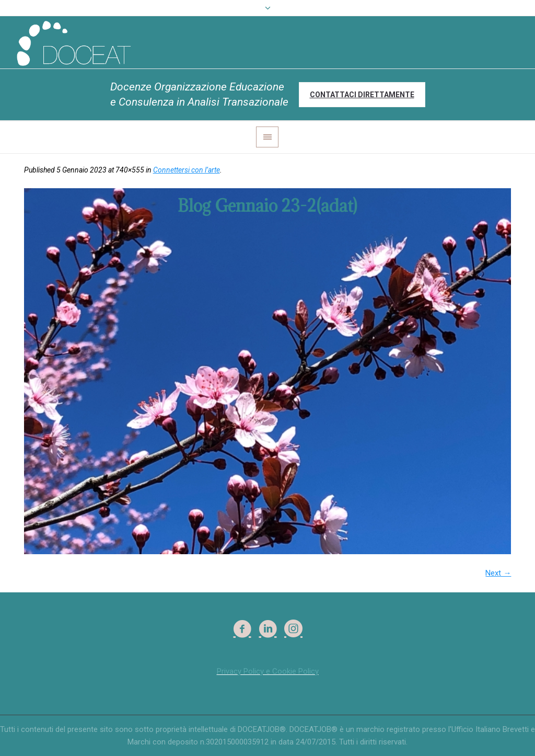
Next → (498, 573)
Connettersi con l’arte (187, 170)
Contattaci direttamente (362, 95)
